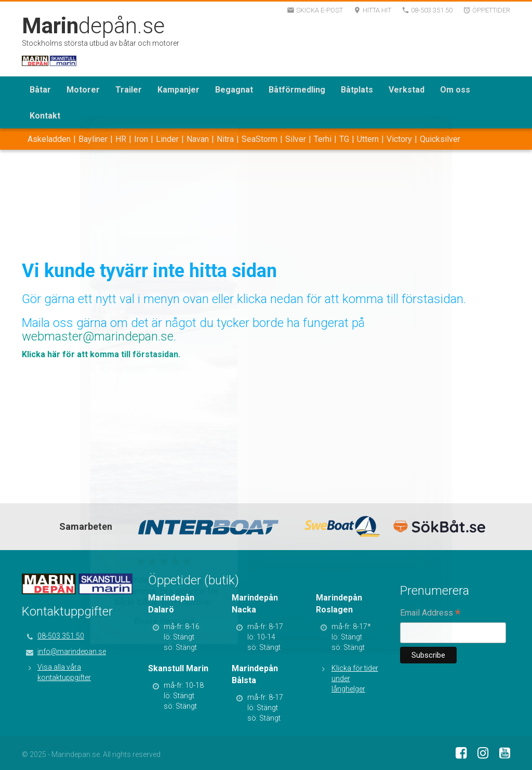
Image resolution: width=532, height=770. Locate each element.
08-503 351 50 (61, 636)
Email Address (430, 614)
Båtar (40, 90)
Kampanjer (178, 90)
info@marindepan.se (72, 651)
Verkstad (407, 90)
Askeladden (49, 139)
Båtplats (357, 90)
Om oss (455, 90)
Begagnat (234, 90)
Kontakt (45, 116)
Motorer (83, 90)
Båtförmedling (297, 90)
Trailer (129, 90)
